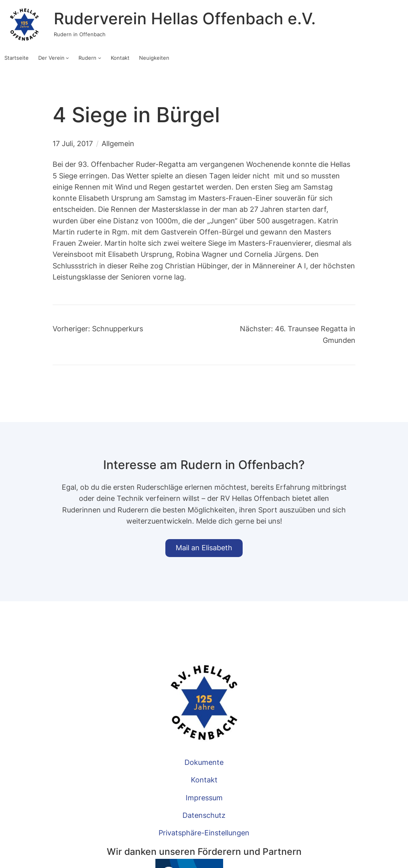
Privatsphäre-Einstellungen (204, 833)
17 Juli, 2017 (73, 144)
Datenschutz (204, 815)
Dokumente (204, 762)
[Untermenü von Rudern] (100, 58)
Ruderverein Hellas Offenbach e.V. (185, 19)
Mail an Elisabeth (204, 548)
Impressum (204, 798)
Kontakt (204, 780)
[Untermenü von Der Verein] (67, 58)
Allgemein (118, 144)
